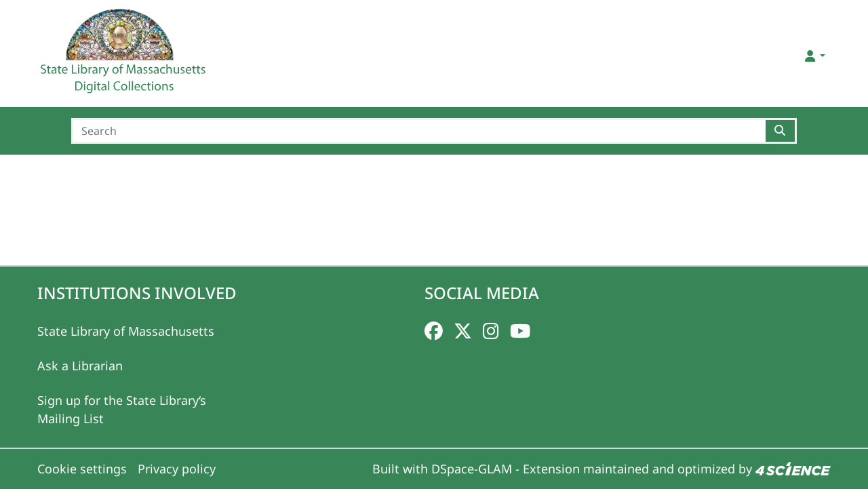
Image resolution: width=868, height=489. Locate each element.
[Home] (125, 56)
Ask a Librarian (80, 366)
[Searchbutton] (781, 131)
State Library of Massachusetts (126, 331)
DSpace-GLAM (472, 469)
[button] (814, 56)
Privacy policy (177, 469)
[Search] (419, 131)
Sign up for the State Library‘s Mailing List (122, 409)
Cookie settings (82, 469)
